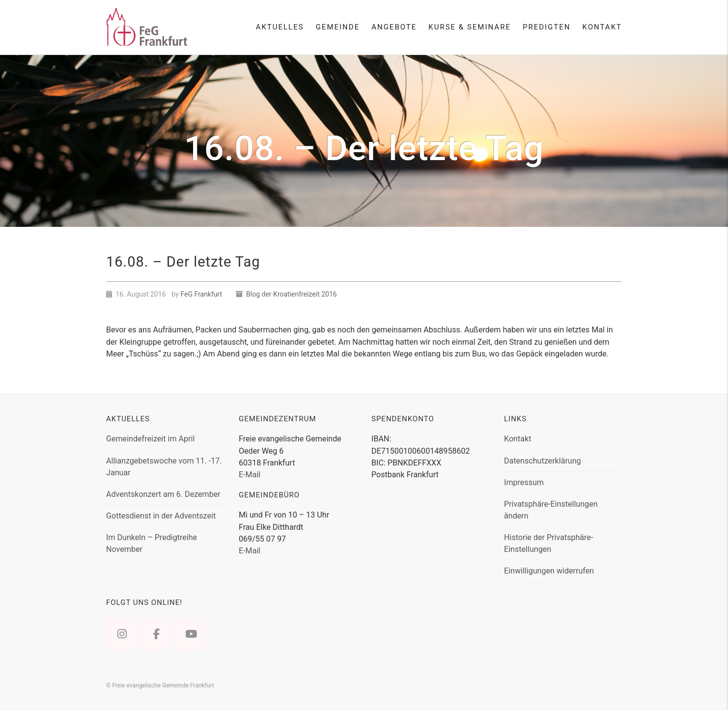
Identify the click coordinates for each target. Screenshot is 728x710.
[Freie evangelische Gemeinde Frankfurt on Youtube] (191, 634)
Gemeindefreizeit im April (150, 439)
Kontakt (602, 27)
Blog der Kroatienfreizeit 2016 (292, 294)
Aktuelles (280, 27)
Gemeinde (338, 27)
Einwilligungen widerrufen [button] (549, 571)
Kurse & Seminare (470, 27)
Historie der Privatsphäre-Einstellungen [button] (548, 543)
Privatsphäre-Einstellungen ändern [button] (551, 510)
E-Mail (250, 475)
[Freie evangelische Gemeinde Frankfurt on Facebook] (156, 634)
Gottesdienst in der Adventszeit (161, 516)
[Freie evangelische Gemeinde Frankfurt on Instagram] (122, 634)
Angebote (394, 27)
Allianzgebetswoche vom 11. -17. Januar (164, 467)
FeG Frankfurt (201, 294)
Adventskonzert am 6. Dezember (163, 494)
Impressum (524, 482)
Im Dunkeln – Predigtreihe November (152, 543)
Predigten (547, 27)
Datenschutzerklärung (543, 461)
